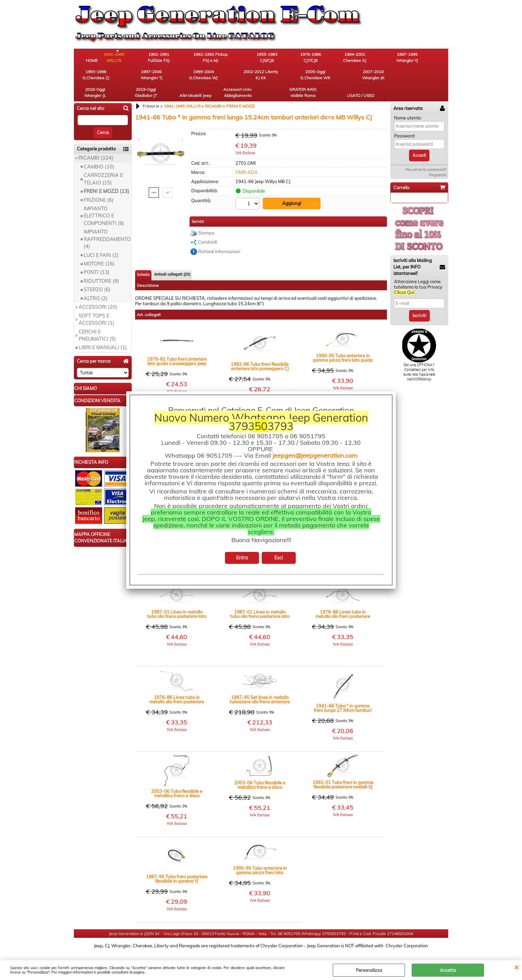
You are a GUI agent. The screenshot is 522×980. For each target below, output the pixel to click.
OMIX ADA (247, 158)
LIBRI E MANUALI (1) (103, 333)
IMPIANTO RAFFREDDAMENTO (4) (107, 225)
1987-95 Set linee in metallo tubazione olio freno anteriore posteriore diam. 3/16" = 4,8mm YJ (260, 685)
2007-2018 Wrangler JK (205, 77)
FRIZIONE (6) (99, 185)
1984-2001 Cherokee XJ (317, 58)
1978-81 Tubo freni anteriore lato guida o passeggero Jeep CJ (177, 346)
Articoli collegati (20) (172, 259)
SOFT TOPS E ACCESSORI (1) (96, 305)
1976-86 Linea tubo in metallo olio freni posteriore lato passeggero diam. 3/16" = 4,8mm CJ (343, 599)
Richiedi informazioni (219, 236)
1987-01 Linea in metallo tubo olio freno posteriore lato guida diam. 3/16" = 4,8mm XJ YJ (260, 599)
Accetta (448, 970)
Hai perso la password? (426, 155)
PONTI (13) (97, 258)
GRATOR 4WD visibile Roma (392, 77)
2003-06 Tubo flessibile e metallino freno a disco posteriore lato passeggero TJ (177, 779)
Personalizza (369, 970)
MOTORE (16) (99, 249)
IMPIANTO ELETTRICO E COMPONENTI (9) (104, 201)
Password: (405, 121)
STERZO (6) (97, 275)
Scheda (143, 260)
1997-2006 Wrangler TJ (429, 58)
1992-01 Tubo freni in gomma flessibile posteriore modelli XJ (343, 770)
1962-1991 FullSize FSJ (167, 58)
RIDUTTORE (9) (101, 266)
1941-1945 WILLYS (130, 58)
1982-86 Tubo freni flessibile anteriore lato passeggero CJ (260, 352)
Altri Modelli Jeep (317, 77)
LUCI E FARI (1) (101, 241)
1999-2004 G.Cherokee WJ (93, 77)
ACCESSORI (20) (98, 293)
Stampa (206, 218)
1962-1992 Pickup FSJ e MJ (205, 58)
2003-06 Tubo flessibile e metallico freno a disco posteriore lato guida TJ (260, 770)
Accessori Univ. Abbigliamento (355, 77)
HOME (93, 61)
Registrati (438, 160)
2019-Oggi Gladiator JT (280, 77)
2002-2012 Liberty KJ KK (130, 77)
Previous (140, 139)
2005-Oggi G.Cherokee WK (168, 77)
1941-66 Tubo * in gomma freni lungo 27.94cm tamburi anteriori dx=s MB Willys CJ (343, 693)
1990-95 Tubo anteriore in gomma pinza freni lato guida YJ (343, 343)
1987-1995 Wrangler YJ (355, 58)
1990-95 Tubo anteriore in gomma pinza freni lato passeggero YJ (260, 855)
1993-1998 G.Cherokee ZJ (392, 58)
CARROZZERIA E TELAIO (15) (103, 165)
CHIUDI (516, 967)
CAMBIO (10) (99, 152)
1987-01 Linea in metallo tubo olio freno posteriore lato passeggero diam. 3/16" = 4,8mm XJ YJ (177, 599)
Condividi (208, 227)
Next (182, 139)
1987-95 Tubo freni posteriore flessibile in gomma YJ (177, 864)
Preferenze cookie (261, 957)
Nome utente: (408, 103)
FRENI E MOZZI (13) (107, 177)
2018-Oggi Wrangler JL (242, 77)
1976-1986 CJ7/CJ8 (280, 58)
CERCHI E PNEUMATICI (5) (97, 321)
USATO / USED (429, 80)
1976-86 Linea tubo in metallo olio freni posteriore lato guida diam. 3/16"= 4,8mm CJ (177, 685)
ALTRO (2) (96, 284)
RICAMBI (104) (96, 144)
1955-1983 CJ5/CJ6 (242, 58)
